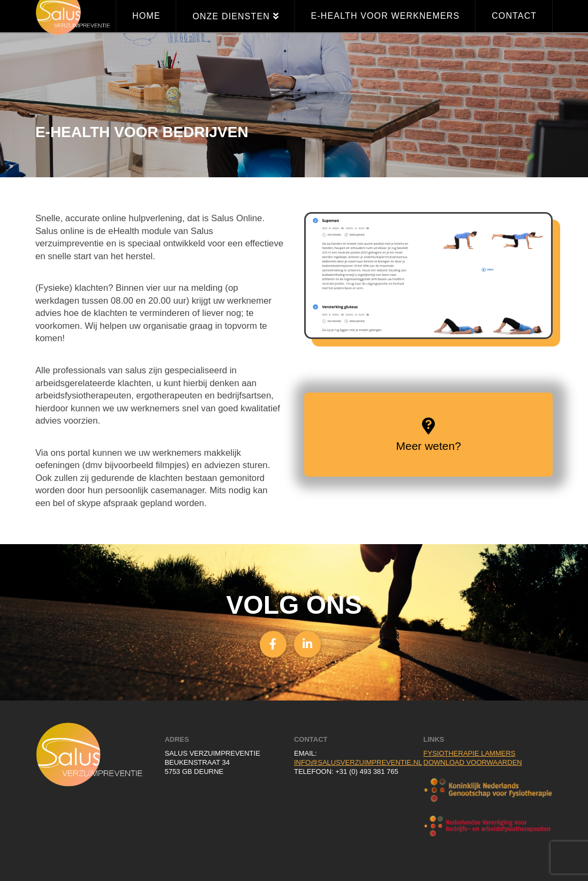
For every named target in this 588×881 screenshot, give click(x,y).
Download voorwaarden (473, 762)
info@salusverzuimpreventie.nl (358, 762)
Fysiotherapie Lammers (470, 753)
